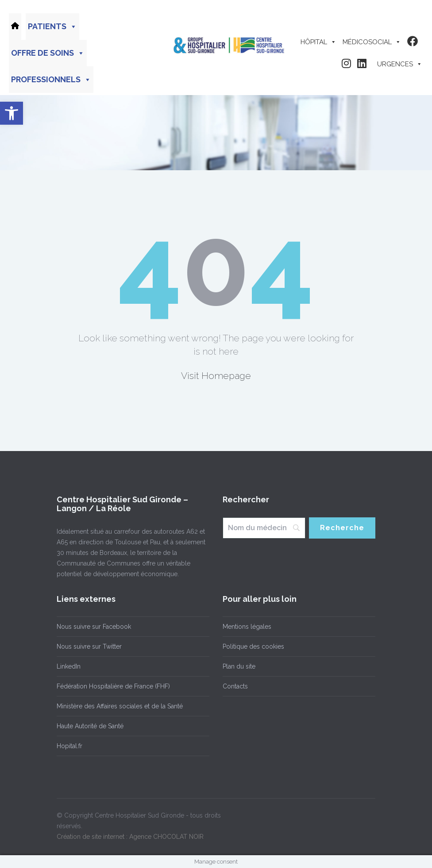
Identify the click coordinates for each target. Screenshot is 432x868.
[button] (12, 113)
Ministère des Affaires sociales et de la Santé (120, 706)
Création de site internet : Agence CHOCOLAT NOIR (130, 837)
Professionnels (51, 80)
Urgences (400, 64)
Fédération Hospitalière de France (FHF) (113, 686)
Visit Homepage (216, 376)
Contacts (235, 686)
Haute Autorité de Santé (90, 726)
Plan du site (239, 666)
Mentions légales (247, 627)
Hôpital (318, 42)
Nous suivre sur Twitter (89, 646)
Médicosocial (372, 42)
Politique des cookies (253, 646)
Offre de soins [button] (48, 53)
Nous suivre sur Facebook (94, 627)
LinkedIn (69, 666)
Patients (52, 27)
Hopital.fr (69, 746)
